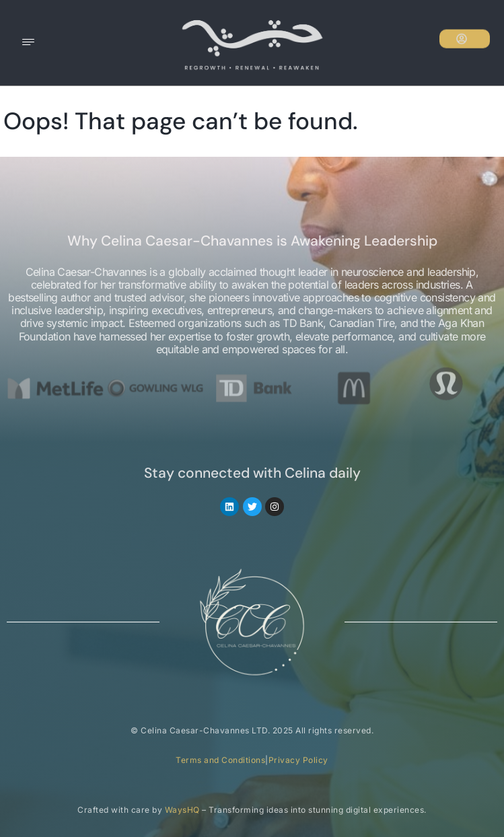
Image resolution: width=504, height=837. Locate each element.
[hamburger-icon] (29, 43)
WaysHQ (182, 810)
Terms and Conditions (220, 760)
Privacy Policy (298, 760)
